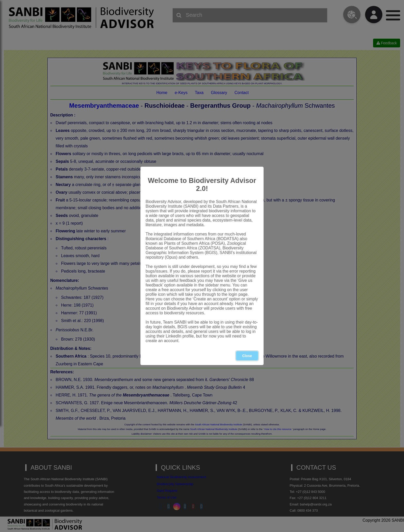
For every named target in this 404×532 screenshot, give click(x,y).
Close (247, 356)
